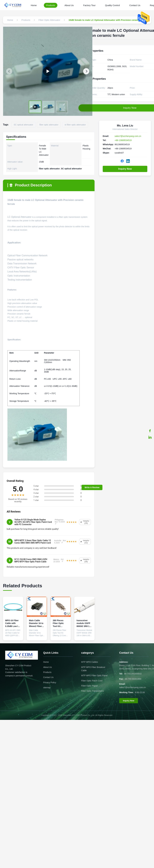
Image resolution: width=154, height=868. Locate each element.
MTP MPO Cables (90, 662)
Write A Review (92, 487)
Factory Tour (89, 5)
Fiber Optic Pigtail (89, 686)
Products (51, 5)
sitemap (47, 688)
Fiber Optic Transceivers (92, 691)
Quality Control (112, 5)
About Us (69, 5)
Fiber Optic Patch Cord (92, 681)
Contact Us (135, 5)
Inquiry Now (125, 169)
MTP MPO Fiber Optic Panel (94, 675)
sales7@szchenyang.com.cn (128, 136)
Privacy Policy (50, 682)
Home (34, 5)
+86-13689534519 (123, 140)
